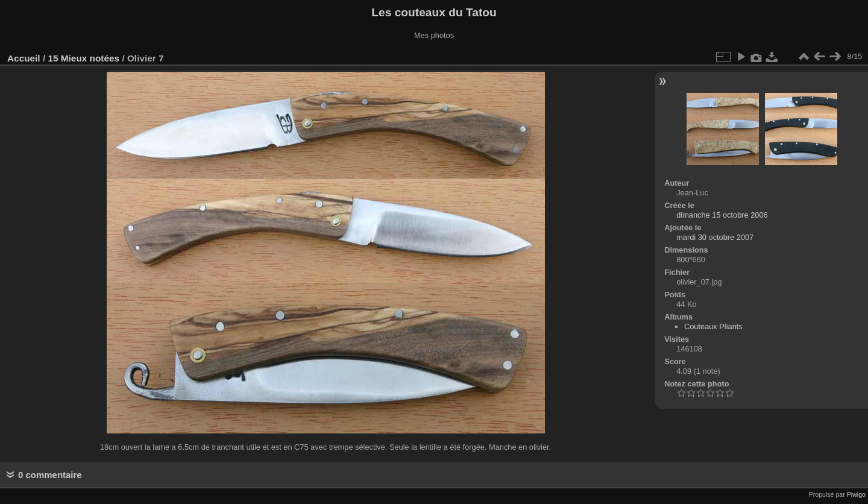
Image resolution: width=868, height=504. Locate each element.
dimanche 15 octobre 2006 (722, 215)
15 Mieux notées (83, 58)
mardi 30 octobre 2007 (715, 237)
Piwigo (856, 494)
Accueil (24, 58)
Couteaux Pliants (713, 326)
